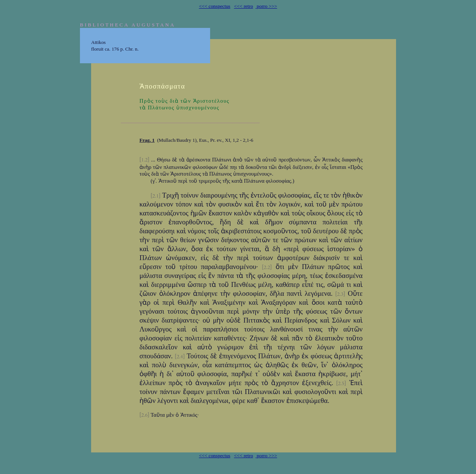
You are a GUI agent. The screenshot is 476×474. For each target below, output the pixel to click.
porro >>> (266, 6)
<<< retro (243, 6)
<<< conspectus (215, 6)
